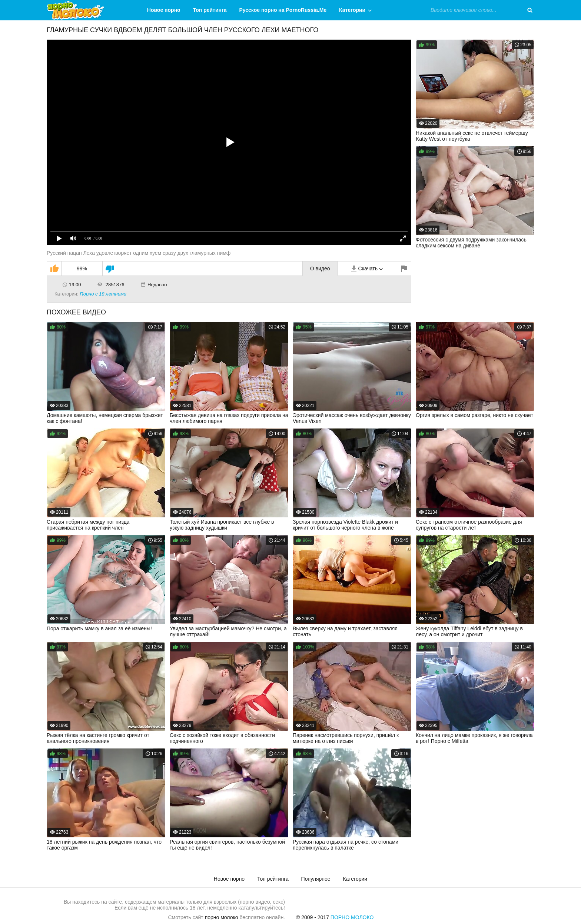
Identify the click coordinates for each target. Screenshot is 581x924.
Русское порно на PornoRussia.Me (283, 10)
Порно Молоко (352, 917)
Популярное (316, 879)
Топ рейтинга (210, 10)
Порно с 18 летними (103, 294)
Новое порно (164, 10)
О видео (320, 268)
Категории (352, 10)
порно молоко (222, 917)
